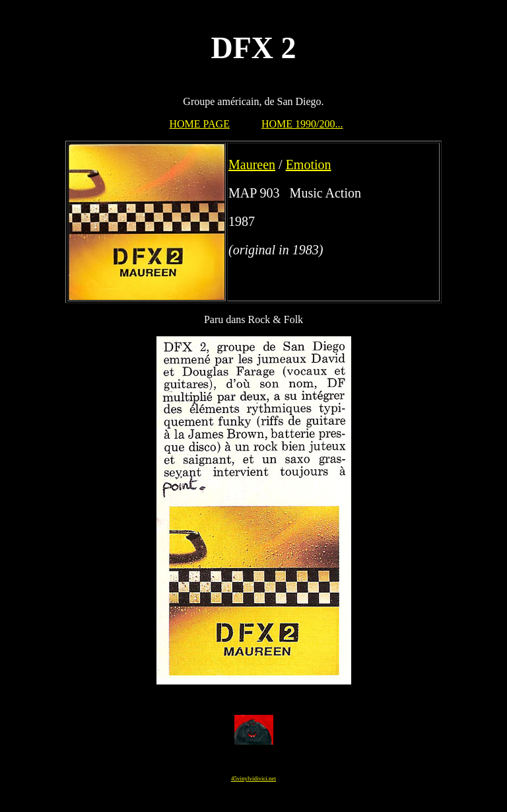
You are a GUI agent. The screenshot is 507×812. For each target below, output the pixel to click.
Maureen (252, 165)
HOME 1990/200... (302, 124)
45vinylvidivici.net (253, 778)
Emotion (309, 165)
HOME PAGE (200, 124)
